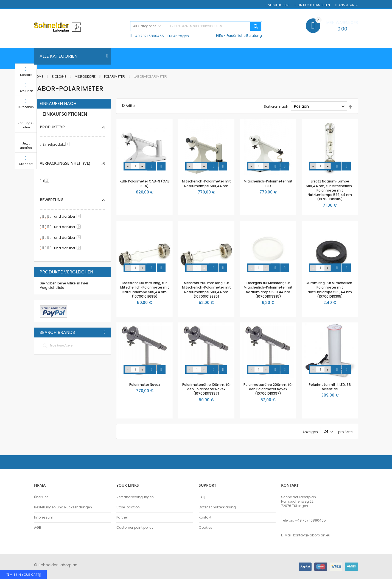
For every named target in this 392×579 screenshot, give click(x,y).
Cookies (205, 528)
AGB (38, 528)
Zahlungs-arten (372, 130)
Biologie (59, 77)
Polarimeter (115, 77)
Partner (122, 517)
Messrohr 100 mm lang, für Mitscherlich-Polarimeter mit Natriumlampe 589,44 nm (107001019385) (145, 290)
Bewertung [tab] (52, 200)
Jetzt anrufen (372, 151)
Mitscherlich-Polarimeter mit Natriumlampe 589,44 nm (206, 183)
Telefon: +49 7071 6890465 (303, 520)
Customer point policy (135, 528)
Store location (128, 507)
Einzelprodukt (57, 144)
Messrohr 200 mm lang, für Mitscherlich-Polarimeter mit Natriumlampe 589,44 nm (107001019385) (206, 290)
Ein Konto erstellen (314, 5)
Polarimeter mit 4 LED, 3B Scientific (330, 387)
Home (39, 77)
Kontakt (205, 517)
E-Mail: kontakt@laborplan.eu (306, 535)
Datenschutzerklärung (217, 507)
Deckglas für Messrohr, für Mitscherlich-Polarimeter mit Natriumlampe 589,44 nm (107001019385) (268, 290)
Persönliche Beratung (244, 36)
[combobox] (196, 26)
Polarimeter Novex (145, 385)
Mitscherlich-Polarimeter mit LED (268, 183)
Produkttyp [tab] (52, 127)
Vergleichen (278, 5)
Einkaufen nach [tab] (58, 104)
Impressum (44, 517)
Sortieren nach (276, 106)
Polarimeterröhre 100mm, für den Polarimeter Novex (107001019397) (206, 389)
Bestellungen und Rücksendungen (63, 507)
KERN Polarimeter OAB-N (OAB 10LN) (145, 183)
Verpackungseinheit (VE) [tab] (65, 163)
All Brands (105, 332)
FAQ (202, 497)
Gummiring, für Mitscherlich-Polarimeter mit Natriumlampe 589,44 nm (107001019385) (330, 290)
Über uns (41, 497)
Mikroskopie (86, 77)
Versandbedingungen (135, 497)
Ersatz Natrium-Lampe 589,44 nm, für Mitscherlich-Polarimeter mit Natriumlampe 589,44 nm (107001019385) (330, 190)
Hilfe (219, 36)
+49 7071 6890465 (148, 36)
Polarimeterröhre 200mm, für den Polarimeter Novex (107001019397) (268, 389)
